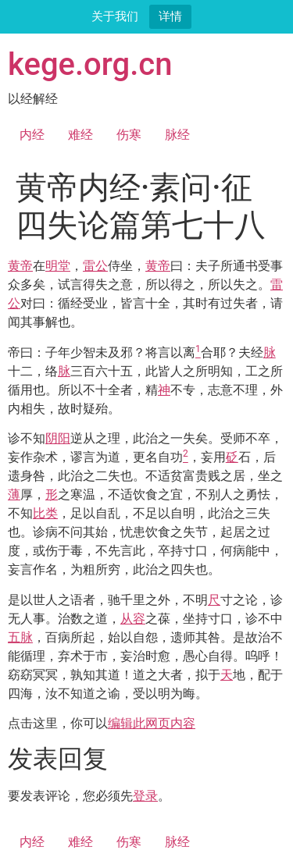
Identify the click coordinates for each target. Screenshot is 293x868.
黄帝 (20, 266)
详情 (170, 16)
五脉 (20, 637)
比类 (45, 513)
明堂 (58, 266)
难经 (80, 135)
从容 (133, 619)
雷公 (95, 266)
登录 (145, 796)
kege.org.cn (90, 64)
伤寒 (129, 135)
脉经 (177, 135)
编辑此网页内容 (152, 723)
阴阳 (58, 438)
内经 (32, 135)
